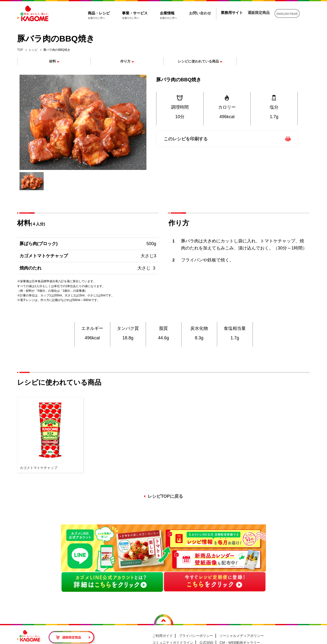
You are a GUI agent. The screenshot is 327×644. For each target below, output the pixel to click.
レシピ (33, 50)
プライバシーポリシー (196, 636)
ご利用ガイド (163, 636)
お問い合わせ (200, 13)
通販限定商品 (259, 13)
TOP (20, 50)
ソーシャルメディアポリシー (242, 636)
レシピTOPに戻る (165, 496)
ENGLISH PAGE (287, 14)
